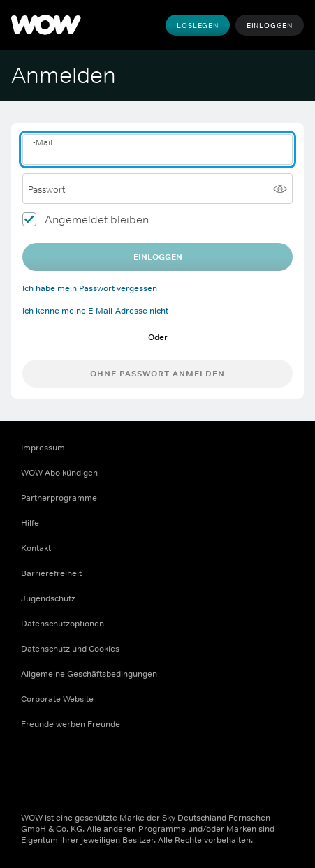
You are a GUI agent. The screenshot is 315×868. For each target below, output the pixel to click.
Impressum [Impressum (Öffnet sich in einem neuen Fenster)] (43, 448)
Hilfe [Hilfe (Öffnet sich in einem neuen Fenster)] (30, 523)
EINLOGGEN (158, 257)
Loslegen (197, 25)
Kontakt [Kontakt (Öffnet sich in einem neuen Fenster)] (36, 548)
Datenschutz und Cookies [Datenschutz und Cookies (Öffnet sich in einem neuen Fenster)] (70, 649)
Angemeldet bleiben (97, 219)
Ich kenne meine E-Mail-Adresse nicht (95, 311)
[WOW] (46, 25)
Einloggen (270, 25)
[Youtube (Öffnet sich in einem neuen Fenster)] (105, 769)
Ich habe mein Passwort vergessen (90, 288)
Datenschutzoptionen (63, 624)
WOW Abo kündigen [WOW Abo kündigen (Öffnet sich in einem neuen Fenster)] (59, 473)
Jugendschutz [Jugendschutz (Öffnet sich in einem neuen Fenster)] (48, 598)
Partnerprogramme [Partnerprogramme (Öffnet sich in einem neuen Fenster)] (59, 498)
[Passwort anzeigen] (280, 189)
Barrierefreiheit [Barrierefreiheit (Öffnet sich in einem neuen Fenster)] (51, 573)
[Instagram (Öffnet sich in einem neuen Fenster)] (68, 769)
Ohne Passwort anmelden (157, 374)
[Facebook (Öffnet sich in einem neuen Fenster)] (32, 769)
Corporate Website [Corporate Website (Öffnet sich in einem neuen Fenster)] (57, 699)
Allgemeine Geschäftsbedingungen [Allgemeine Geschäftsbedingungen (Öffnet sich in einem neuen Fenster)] (89, 674)
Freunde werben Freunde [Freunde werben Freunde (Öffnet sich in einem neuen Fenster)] (71, 724)
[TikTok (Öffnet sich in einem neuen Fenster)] (141, 769)
